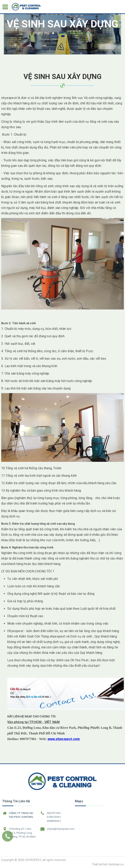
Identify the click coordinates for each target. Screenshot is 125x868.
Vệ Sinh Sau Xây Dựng (63, 24)
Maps (79, 801)
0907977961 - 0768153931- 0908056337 (55, 817)
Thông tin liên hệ (16, 801)
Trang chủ (42, 33)
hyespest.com (69, 739)
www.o (53, 739)
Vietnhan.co (116, 864)
